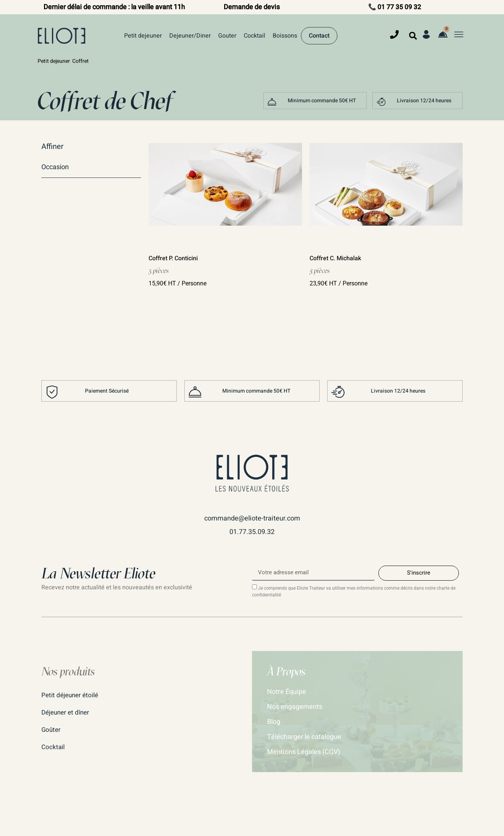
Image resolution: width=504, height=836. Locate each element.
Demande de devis (252, 7)
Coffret (80, 61)
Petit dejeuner (143, 36)
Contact (319, 36)
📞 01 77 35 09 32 (395, 7)
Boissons (285, 36)
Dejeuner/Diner (190, 36)
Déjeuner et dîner (67, 712)
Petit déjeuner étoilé (72, 695)
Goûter (52, 730)
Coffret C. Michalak (335, 258)
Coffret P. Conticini (173, 258)
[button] (413, 36)
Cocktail (254, 36)
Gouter (227, 36)
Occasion (55, 167)
